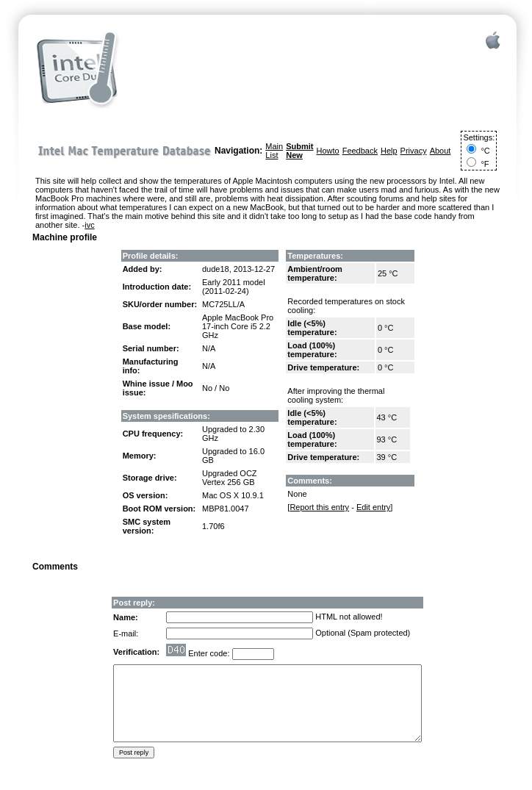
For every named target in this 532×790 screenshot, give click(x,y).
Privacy (414, 151)
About (441, 151)
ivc (89, 225)
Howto (327, 151)
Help (389, 151)
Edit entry (373, 507)
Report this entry (319, 507)
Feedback (360, 151)
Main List (274, 151)
